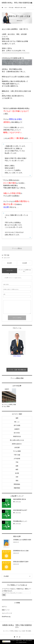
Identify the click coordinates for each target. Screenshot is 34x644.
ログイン (4, 607)
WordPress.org (6, 617)
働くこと (17, 422)
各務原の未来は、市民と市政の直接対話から (17, 3)
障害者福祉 (17, 484)
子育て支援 (6, 255)
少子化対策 (17, 459)
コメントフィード (7, 613)
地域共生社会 (17, 436)
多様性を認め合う (17, 444)
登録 (4, 595)
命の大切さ (17, 433)
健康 (17, 418)
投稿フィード (6, 610)
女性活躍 (17, 447)
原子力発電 (17, 425)
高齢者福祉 (17, 488)
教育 (17, 470)
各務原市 (17, 429)
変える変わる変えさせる (17, 440)
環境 (17, 481)
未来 (17, 477)
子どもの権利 (17, 451)
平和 (17, 462)
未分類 (17, 473)
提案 (17, 466)
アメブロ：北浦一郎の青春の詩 (17, 370)
